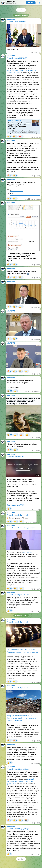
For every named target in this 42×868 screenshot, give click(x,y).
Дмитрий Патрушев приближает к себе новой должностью (20, 781)
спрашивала (28, 552)
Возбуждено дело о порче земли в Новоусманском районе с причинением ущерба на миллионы (21, 718)
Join (31, 3)
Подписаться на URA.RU (16, 505)
